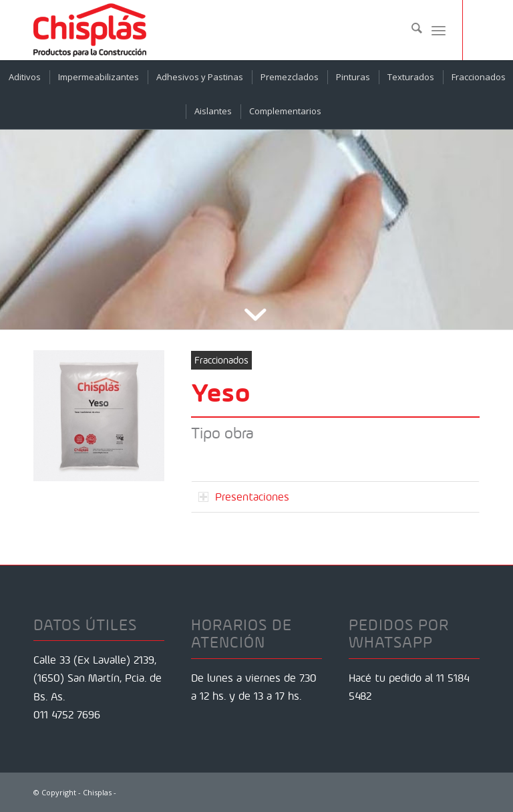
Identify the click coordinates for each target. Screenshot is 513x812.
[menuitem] (410, 30)
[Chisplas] (90, 30)
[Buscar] (410, 30)
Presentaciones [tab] (244, 497)
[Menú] (439, 30)
